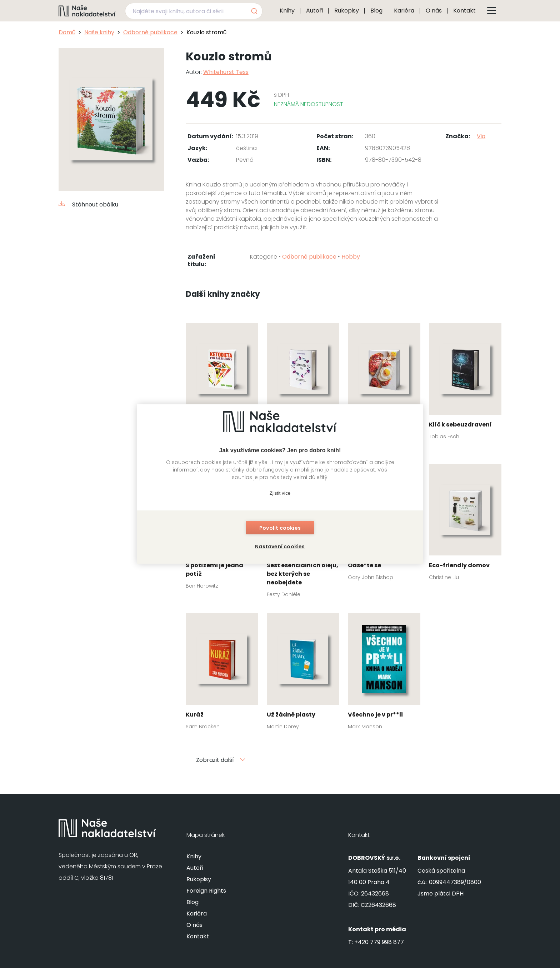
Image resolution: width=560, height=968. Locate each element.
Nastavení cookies (280, 547)
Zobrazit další (221, 760)
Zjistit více (280, 493)
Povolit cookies (280, 528)
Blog (376, 11)
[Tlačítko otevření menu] (491, 11)
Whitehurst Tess (226, 72)
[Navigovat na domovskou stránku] (87, 11)
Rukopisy (347, 11)
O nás (434, 11)
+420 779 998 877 (379, 942)
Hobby (351, 257)
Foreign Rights (206, 891)
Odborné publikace (150, 32)
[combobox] (194, 11)
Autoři (314, 11)
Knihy (287, 11)
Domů (67, 32)
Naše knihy (99, 32)
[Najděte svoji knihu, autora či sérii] (185, 11)
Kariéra (404, 11)
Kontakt (464, 11)
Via (481, 136)
